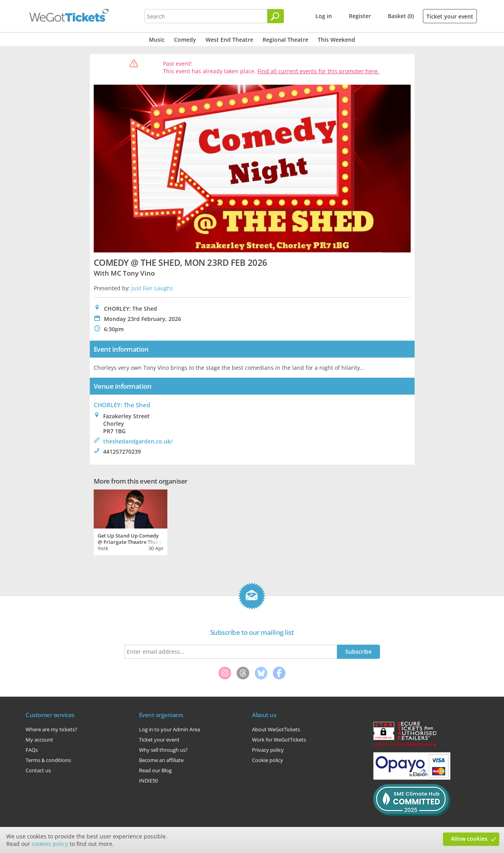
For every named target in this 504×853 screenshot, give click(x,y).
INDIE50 (148, 781)
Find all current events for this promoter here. (318, 71)
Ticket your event (450, 16)
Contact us (38, 770)
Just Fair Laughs (152, 288)
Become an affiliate (161, 760)
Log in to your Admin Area (170, 729)
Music (157, 40)
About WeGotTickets (276, 729)
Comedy (185, 40)
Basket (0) (401, 16)
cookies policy (50, 844)
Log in (324, 16)
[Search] (276, 16)
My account (39, 740)
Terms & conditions (48, 760)
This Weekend (336, 40)
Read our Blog (155, 770)
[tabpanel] (131, 521)
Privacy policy (268, 750)
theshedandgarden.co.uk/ (138, 441)
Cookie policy (268, 760)
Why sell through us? (163, 750)
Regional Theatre (285, 40)
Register (360, 16)
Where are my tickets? (51, 729)
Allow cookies (469, 839)
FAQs (32, 750)
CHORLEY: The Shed (122, 405)
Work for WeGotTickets (279, 740)
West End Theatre (229, 40)
